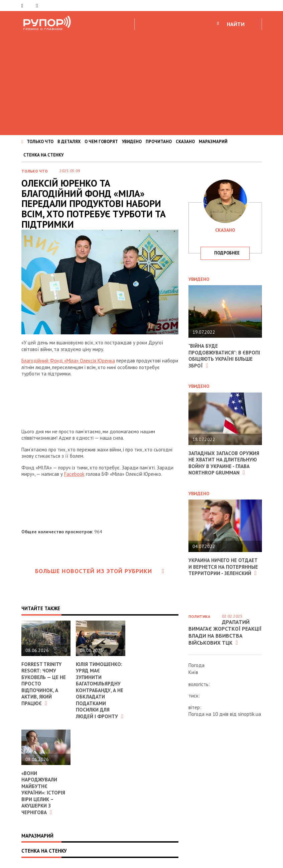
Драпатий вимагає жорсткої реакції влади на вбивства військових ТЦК (225, 632)
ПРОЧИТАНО (159, 142)
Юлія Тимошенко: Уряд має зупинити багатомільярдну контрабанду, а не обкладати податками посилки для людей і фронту (100, 690)
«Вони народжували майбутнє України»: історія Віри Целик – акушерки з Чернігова (43, 793)
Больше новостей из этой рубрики (100, 571)
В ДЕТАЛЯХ (69, 142)
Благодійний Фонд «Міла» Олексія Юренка (68, 361)
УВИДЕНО (132, 142)
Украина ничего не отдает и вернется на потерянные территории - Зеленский (223, 567)
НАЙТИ (236, 24)
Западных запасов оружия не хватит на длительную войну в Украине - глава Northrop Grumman (224, 463)
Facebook (74, 474)
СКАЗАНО (185, 142)
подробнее (227, 253)
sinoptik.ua (249, 714)
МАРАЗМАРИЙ (213, 142)
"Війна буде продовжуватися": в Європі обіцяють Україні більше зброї (224, 356)
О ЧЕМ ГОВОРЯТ (101, 142)
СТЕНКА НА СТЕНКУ (43, 155)
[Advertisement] (141, 82)
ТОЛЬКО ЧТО (40, 142)
